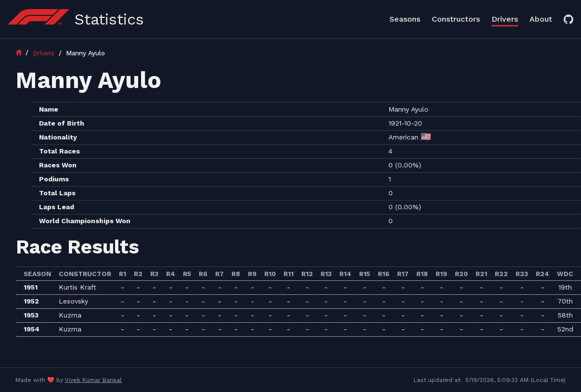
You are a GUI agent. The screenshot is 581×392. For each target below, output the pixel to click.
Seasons (405, 19)
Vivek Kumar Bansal (93, 380)
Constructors (456, 19)
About (541, 19)
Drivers (505, 19)
